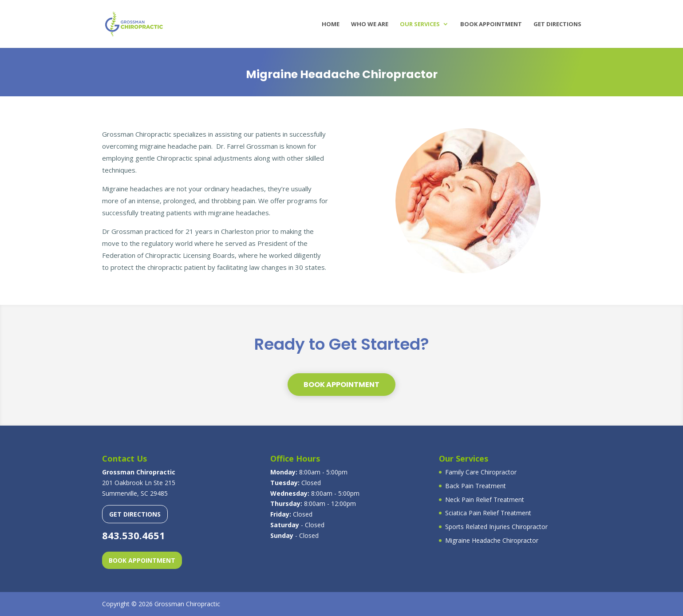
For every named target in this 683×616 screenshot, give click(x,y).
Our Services (420, 24)
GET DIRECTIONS (135, 514)
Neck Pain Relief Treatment (485, 500)
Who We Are (370, 24)
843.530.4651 (134, 535)
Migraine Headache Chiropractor (492, 540)
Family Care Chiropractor (481, 472)
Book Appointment (491, 24)
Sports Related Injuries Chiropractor (496, 527)
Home (331, 24)
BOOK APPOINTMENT (341, 385)
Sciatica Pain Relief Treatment (488, 513)
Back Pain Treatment (476, 486)
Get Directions (557, 24)
